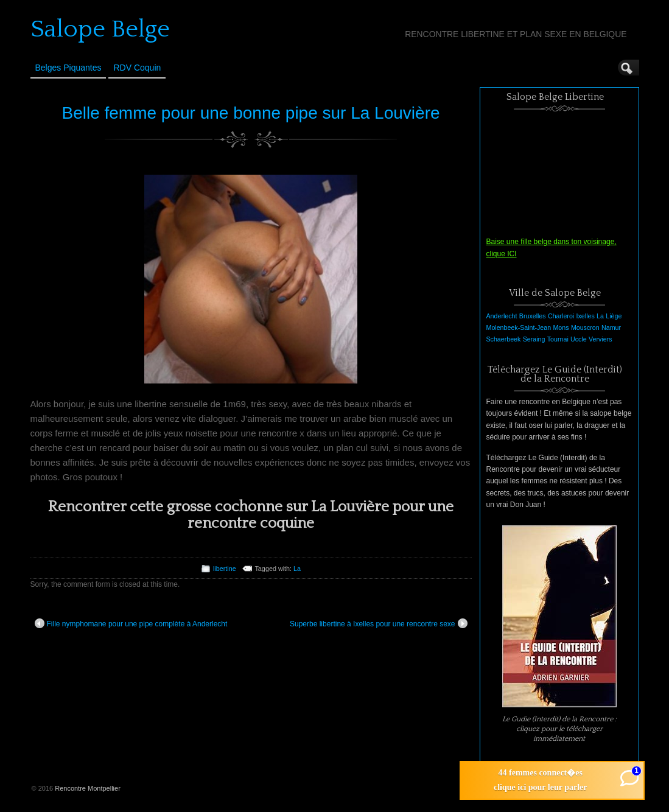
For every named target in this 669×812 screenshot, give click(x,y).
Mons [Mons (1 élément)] (561, 327)
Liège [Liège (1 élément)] (614, 316)
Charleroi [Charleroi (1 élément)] (561, 316)
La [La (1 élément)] (600, 316)
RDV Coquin (137, 68)
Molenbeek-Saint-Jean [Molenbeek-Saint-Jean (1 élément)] (519, 327)
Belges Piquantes (68, 68)
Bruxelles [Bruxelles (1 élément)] (533, 316)
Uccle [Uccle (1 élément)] (579, 339)
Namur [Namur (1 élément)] (611, 327)
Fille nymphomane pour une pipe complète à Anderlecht (131, 623)
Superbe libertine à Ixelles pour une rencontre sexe (379, 623)
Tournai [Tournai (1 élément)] (558, 339)
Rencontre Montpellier (88, 788)
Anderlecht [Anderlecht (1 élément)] (502, 316)
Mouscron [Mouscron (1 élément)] (585, 327)
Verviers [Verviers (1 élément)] (601, 339)
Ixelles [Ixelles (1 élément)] (586, 316)
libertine (225, 569)
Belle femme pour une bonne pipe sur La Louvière (250, 113)
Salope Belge (100, 29)
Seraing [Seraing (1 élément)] (534, 339)
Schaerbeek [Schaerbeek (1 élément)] (504, 339)
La (297, 569)
